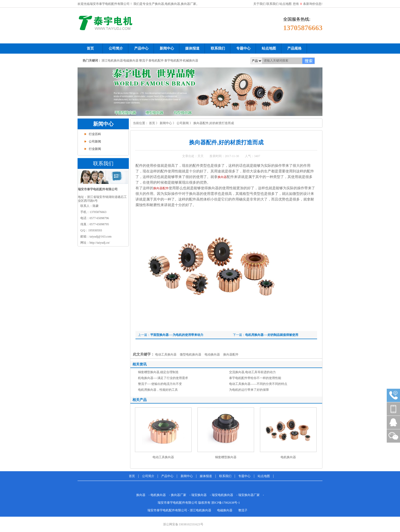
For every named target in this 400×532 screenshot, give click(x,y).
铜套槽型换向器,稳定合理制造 (158, 372)
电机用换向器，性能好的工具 (158, 390)
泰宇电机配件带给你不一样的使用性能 (255, 378)
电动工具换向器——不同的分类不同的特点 (258, 384)
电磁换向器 (131, 61)
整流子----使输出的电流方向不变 (160, 384)
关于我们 (259, 4)
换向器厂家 (179, 495)
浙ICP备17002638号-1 (226, 503)
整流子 (144, 61)
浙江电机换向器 (112, 61)
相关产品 (140, 400)
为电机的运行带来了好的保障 (249, 390)
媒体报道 (206, 476)
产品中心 (167, 476)
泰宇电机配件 (173, 61)
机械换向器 (191, 61)
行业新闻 (95, 149)
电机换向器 (288, 457)
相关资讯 (140, 364)
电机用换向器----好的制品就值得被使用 (272, 335)
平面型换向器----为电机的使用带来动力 (177, 335)
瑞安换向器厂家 (249, 495)
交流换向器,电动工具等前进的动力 (252, 372)
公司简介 (148, 476)
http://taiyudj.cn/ (100, 243)
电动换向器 (212, 354)
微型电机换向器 (191, 354)
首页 (152, 123)
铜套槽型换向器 (226, 457)
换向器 (222, 177)
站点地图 (285, 4)
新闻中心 (103, 124)
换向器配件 (161, 188)
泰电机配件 (156, 61)
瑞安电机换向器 (222, 495)
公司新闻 (95, 141)
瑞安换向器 (199, 495)
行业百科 (95, 134)
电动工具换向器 (166, 354)
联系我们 (272, 4)
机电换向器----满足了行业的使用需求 (163, 378)
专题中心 (244, 476)
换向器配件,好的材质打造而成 (214, 123)
